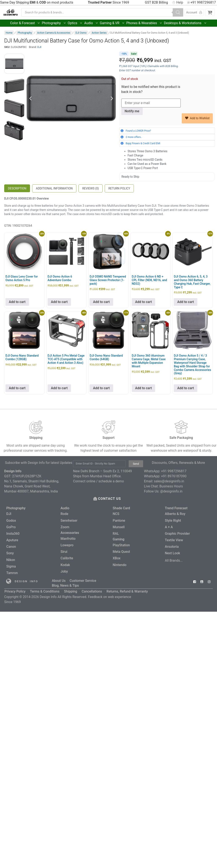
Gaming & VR (112, 23)
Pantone (119, 520)
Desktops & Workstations (185, 23)
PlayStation (121, 544)
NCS (116, 514)
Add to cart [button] (17, 302)
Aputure (12, 539)
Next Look (173, 552)
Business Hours (171, 486)
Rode (65, 514)
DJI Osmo (81, 33)
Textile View (174, 539)
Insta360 (13, 533)
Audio (91, 23)
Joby (64, 569)
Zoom (65, 526)
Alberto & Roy (175, 514)
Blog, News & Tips (65, 582)
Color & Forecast (25, 23)
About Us (59, 578)
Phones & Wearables (144, 23)
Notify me (132, 111)
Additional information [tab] (54, 188)
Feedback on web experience (110, 592)
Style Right (173, 520)
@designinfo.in (171, 491)
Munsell (119, 526)
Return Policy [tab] (119, 188)
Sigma (11, 564)
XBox (117, 557)
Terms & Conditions (45, 587)
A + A (169, 526)
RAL (116, 533)
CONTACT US (110, 499)
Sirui (64, 550)
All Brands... (174, 559)
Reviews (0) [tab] (91, 188)
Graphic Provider (177, 533)
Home (9, 33)
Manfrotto (68, 538)
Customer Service (83, 578)
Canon (11, 545)
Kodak (65, 563)
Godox (11, 520)
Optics (75, 23)
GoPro (11, 526)
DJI (39, 47)
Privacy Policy (15, 587)
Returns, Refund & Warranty (127, 587)
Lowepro (67, 544)
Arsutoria (172, 545)
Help (178, 2)
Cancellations (92, 587)
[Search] (178, 12)
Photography (54, 23)
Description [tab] (17, 188)
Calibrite (67, 557)
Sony (10, 552)
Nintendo (120, 563)
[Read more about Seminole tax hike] (9, 579)
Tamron (12, 571)
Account (194, 12)
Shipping (70, 587)
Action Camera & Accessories (54, 33)
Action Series (99, 33)
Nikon (11, 558)
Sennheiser (69, 520)
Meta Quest (121, 550)
